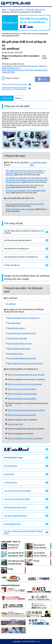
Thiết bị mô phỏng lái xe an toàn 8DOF (22, 399)
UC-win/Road (7, 66)
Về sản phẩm (7, 98)
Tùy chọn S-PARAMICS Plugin (15, 516)
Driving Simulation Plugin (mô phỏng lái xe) (24, 318)
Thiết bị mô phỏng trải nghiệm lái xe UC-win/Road (26, 375)
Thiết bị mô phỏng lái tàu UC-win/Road (22, 415)
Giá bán (18, 98)
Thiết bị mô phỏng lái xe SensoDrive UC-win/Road (26, 410)
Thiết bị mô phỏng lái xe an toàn (25, 66)
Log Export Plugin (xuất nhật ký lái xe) (22, 333)
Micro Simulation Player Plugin (19, 349)
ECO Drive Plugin (14, 323)
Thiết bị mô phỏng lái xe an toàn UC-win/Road (25, 384)
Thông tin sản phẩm (16, 10)
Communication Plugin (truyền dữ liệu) (22, 358)
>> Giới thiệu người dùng (38, 164)
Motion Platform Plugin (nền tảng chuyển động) (25, 364)
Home (4, 10)
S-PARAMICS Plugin (15, 354)
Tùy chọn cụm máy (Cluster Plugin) (17, 499)
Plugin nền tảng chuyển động (13, 70)
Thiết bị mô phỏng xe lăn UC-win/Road (20, 209)
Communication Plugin (12, 524)
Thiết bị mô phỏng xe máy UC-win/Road (22, 394)
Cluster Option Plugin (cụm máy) (20, 343)
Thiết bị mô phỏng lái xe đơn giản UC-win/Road (25, 438)
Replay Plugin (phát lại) (16, 328)
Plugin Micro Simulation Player (36, 70)
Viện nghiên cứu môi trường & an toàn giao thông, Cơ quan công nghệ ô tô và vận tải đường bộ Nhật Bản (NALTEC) (26, 173)
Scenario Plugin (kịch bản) (17, 338)
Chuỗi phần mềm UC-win (35, 10)
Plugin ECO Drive (8, 72)
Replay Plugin (9, 474)
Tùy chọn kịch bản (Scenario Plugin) (17, 491)
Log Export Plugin (11, 483)
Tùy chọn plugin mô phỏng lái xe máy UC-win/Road (25, 204)
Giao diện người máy (15, 424)
